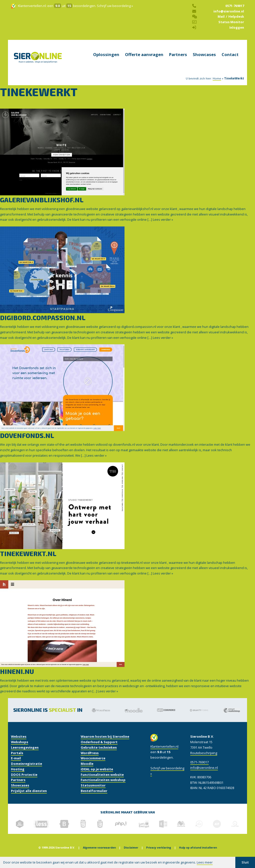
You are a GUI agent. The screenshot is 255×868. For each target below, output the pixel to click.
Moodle (87, 770)
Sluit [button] (245, 862)
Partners (178, 61)
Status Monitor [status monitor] (231, 25)
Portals (17, 759)
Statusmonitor (93, 792)
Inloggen (237, 31)
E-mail (16, 765)
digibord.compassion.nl (43, 324)
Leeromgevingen (25, 754)
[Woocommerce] (167, 717)
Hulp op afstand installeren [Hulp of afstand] (198, 854)
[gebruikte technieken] (20, 830)
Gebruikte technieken (99, 754)
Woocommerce (93, 765)
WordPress (90, 759)
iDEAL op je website (97, 776)
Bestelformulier (94, 797)
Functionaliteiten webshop (103, 786)
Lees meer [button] (205, 862)
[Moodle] (135, 717)
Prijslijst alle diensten (29, 797)
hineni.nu (17, 678)
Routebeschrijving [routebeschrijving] (204, 759)
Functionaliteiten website (102, 781)
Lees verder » (163, 226)
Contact (230, 61)
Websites (19, 743)
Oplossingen (106, 61)
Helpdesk (236, 20)
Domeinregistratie (27, 770)
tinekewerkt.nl (28, 560)
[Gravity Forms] (200, 717)
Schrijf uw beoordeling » (115, 9)
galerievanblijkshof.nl (42, 206)
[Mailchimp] (233, 717)
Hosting (18, 776)
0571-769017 (235, 9)
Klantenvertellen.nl (32, 9)
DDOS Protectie (24, 781)
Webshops (20, 748)
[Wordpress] (102, 717)
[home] (38, 67)
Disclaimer (131, 854)
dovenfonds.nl (27, 442)
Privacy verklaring (159, 854)
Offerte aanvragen (144, 61)
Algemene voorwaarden (99, 854)
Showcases (204, 61)
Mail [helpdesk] (221, 20)
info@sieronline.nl (229, 14)
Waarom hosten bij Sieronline (105, 743)
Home (217, 85)
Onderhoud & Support (99, 748)
